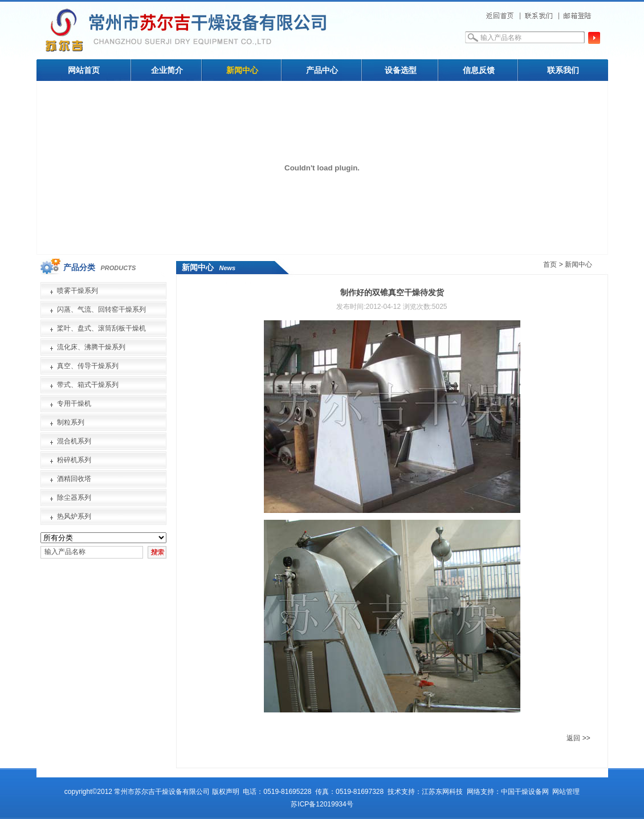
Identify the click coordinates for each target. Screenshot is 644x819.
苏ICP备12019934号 (322, 804)
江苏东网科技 (442, 792)
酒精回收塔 (74, 479)
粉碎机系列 (74, 460)
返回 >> (578, 738)
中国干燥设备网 (525, 792)
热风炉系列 (74, 516)
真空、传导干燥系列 (88, 366)
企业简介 (167, 70)
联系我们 (563, 70)
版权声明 (226, 792)
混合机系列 (74, 441)
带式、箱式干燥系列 (88, 385)
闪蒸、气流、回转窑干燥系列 (101, 309)
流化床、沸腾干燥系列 (91, 347)
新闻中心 (242, 70)
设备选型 (401, 70)
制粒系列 (71, 422)
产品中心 (322, 70)
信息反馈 (479, 70)
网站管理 (566, 792)
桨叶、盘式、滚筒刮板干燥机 (101, 328)
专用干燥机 (74, 404)
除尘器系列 (74, 498)
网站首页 (84, 70)
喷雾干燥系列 (78, 291)
